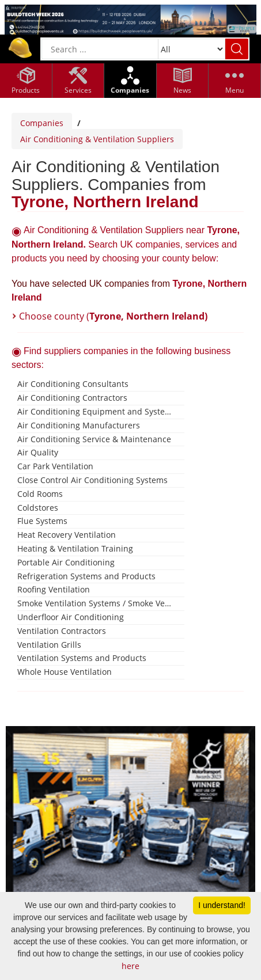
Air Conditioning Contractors (72, 398)
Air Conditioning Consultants (73, 384)
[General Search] (100, 49)
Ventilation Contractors (62, 631)
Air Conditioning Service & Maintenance (94, 439)
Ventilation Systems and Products (82, 658)
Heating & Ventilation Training (75, 548)
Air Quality (38, 452)
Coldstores (38, 508)
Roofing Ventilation (54, 589)
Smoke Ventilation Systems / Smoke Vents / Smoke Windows (97, 603)
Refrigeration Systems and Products (86, 576)
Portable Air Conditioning (66, 562)
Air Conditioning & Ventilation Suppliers (97, 139)
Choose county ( (113, 316)
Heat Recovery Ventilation (67, 535)
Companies (42, 123)
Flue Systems (42, 521)
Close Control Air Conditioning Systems (92, 480)
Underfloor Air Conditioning (71, 617)
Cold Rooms (40, 494)
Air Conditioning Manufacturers (79, 425)
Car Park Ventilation (55, 466)
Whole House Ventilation (65, 672)
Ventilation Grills (49, 645)
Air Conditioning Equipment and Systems (97, 411)
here (130, 966)
